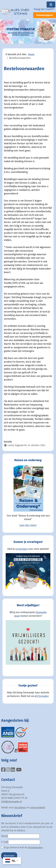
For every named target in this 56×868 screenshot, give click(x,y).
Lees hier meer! (28, 525)
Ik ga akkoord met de (22, 847)
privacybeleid (37, 808)
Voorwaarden (35, 847)
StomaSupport (45, 15)
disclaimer (20, 808)
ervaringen (22, 549)
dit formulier (42, 696)
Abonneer (9, 856)
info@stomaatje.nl (11, 802)
